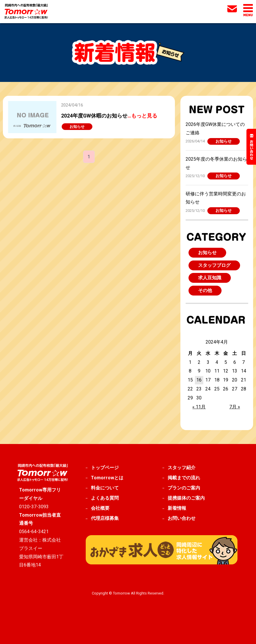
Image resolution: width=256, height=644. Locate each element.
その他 (205, 290)
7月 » (235, 407)
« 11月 (199, 407)
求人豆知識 (210, 278)
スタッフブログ (214, 265)
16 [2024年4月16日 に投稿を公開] (199, 380)
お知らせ (224, 141)
